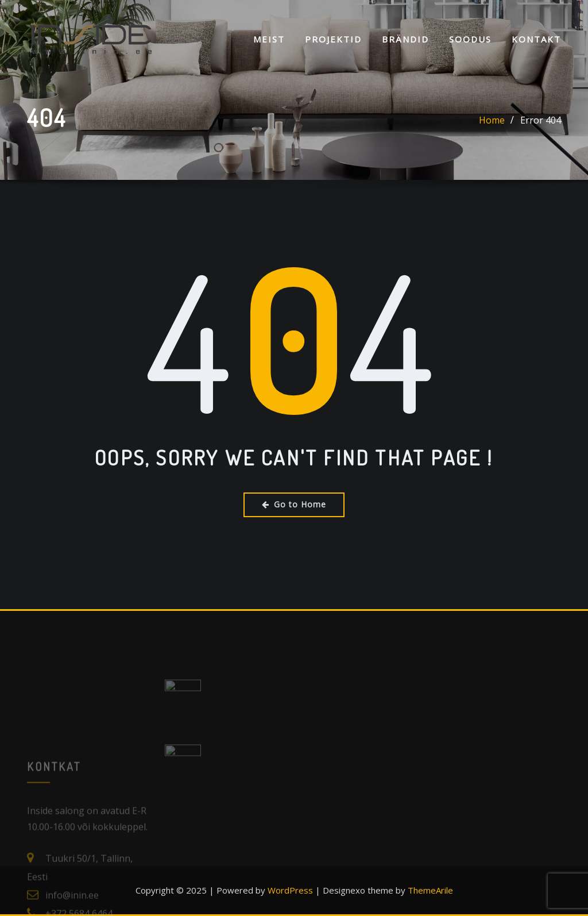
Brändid (405, 39)
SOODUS (470, 39)
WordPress (290, 890)
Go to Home (294, 504)
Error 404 (541, 121)
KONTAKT (536, 39)
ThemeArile (430, 890)
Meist (269, 39)
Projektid (333, 39)
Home (492, 121)
